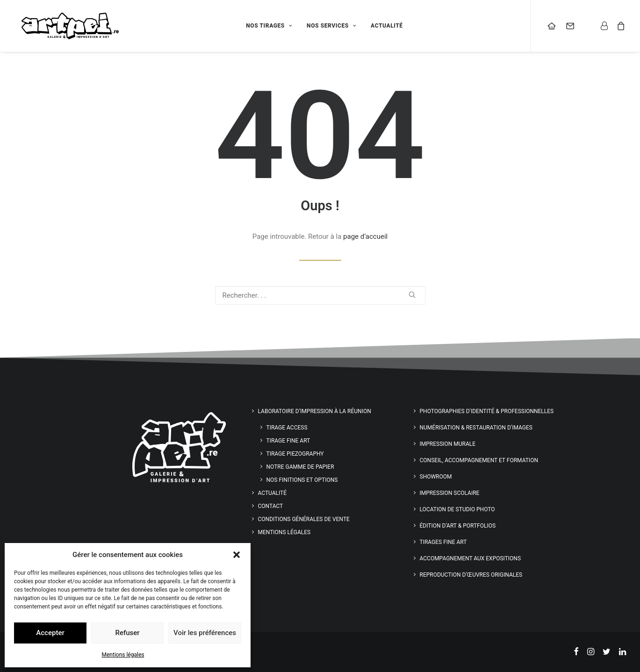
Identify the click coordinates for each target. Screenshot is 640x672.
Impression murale (448, 444)
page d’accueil (365, 236)
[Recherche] (320, 295)
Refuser (127, 633)
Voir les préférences (205, 633)
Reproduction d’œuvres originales (471, 575)
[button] (237, 555)
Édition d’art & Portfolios (458, 526)
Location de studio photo (457, 509)
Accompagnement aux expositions (471, 558)
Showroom (436, 477)
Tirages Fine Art (443, 542)
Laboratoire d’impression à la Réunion (315, 411)
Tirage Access (287, 428)
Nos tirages (277, 29)
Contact (575, 29)
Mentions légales (123, 655)
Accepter (50, 633)
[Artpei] (75, 29)
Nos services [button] (339, 29)
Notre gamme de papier (300, 467)
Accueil (556, 29)
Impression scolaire (450, 493)
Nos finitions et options (302, 480)
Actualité (395, 29)
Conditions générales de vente (304, 519)
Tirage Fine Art (288, 441)
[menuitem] (277, 29)
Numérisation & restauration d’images (476, 428)
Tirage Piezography (295, 454)
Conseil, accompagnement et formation (479, 460)
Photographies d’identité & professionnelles (487, 411)
